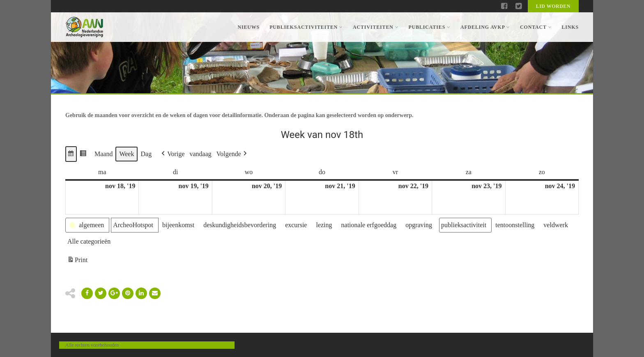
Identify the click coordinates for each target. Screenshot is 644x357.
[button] (71, 154)
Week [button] (126, 154)
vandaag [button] (201, 154)
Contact (536, 27)
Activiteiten (376, 27)
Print (77, 261)
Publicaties (429, 27)
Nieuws (248, 27)
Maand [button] (103, 154)
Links (570, 27)
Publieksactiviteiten (306, 27)
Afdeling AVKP (485, 27)
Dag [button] (146, 154)
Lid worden (553, 6)
